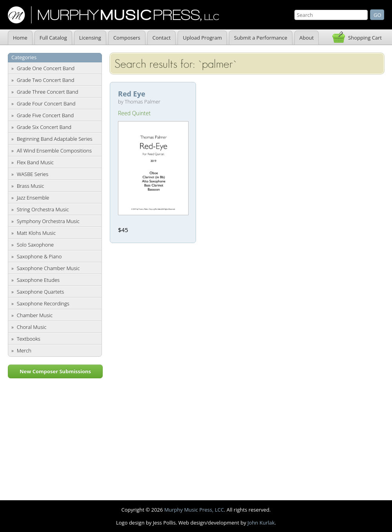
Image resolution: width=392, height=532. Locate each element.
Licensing (90, 38)
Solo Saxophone (35, 245)
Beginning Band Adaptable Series (55, 139)
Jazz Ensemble (33, 198)
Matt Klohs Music (36, 233)
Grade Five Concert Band (45, 115)
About (307, 38)
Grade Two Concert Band (46, 80)
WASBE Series (33, 174)
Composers (127, 38)
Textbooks (29, 339)
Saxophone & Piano (39, 256)
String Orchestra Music (43, 209)
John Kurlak (261, 523)
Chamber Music (35, 315)
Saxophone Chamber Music (48, 268)
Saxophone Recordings (43, 303)
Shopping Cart (365, 38)
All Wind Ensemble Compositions (54, 151)
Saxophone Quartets (41, 292)
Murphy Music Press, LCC (194, 510)
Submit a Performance (261, 38)
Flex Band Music (35, 162)
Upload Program (202, 38)
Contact (162, 38)
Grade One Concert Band (46, 68)
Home (20, 38)
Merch (24, 350)
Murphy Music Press (113, 15)
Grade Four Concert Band (46, 103)
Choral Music (32, 327)
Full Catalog (53, 38)
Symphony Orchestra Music (48, 221)
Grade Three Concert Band (48, 92)
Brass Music (31, 186)
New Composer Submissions (55, 371)
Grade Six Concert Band (44, 127)
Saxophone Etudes (38, 280)
